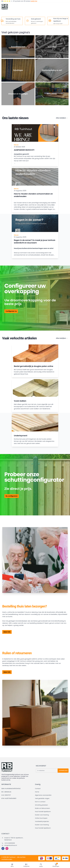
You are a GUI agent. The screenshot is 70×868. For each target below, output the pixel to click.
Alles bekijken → (62, 118)
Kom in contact (40, 802)
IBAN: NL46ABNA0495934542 (11, 789)
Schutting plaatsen (41, 805)
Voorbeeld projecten (42, 821)
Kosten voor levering (42, 815)
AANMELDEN (63, 771)
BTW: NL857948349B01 (9, 798)
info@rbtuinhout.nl (9, 845)
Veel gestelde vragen (42, 798)
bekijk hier (34, 1)
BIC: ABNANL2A (6, 792)
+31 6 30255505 (8, 843)
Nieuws (16, 145)
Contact (38, 789)
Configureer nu (11, 311)
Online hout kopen (41, 818)
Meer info (7, 632)
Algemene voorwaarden (43, 795)
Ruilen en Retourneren (42, 808)
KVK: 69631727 (6, 795)
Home (37, 792)
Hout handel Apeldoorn (43, 812)
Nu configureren (12, 496)
